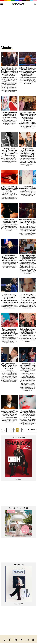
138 (28, 429)
